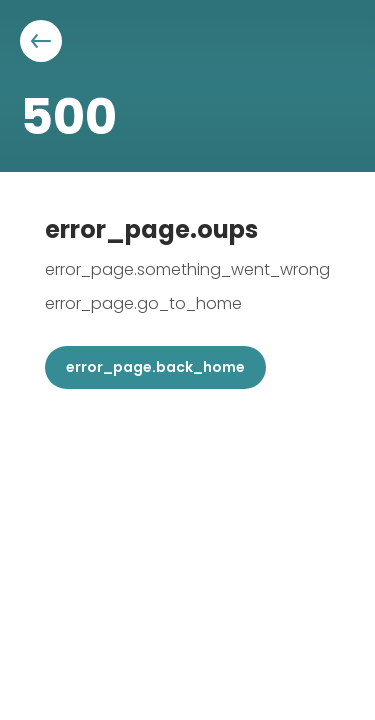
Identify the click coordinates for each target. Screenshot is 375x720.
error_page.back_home (155, 367)
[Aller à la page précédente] (41, 41)
